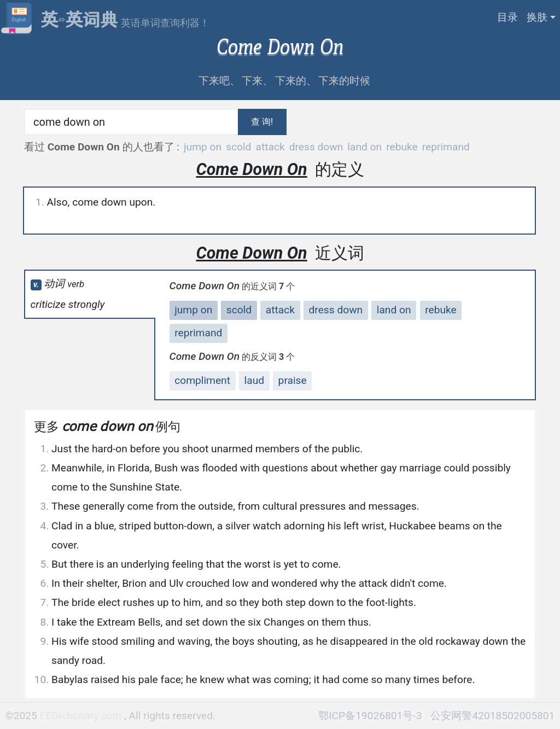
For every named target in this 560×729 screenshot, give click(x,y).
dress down (316, 147)
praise (293, 380)
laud (255, 380)
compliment (202, 380)
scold (238, 147)
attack (270, 147)
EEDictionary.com (82, 716)
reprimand (446, 147)
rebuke (402, 147)
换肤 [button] (537, 17)
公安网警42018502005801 (492, 716)
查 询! (262, 122)
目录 (507, 17)
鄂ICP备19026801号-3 (370, 716)
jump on (203, 147)
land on (364, 147)
